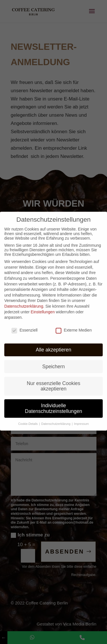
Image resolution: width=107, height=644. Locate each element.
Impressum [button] (81, 417)
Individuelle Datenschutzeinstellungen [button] (53, 402)
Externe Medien (74, 324)
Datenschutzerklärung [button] (56, 417)
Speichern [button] (53, 360)
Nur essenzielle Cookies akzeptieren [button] (54, 379)
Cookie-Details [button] (28, 417)
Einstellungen (43, 305)
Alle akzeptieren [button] (53, 343)
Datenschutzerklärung (24, 300)
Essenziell (24, 324)
